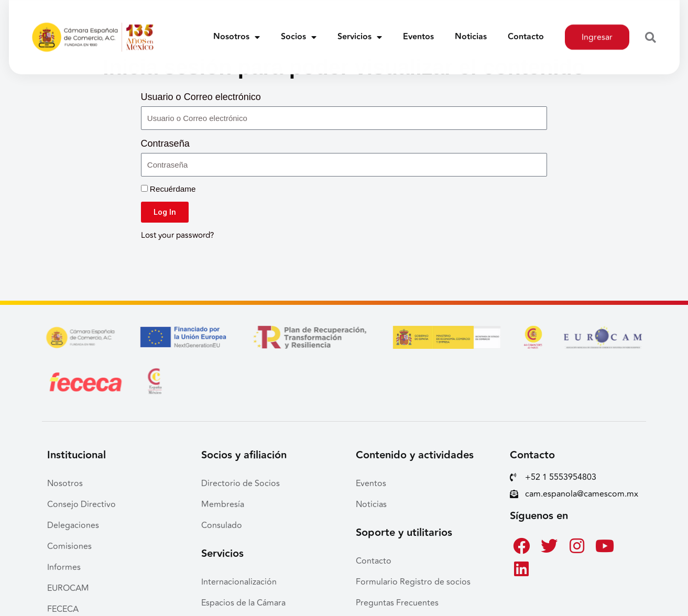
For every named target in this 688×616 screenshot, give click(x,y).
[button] (650, 31)
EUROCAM (68, 588)
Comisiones (69, 546)
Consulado (222, 525)
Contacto (526, 31)
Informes (64, 567)
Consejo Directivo (81, 504)
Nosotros (237, 31)
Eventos (418, 31)
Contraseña (165, 144)
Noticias (471, 31)
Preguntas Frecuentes (397, 603)
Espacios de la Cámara (243, 603)
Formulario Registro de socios (413, 582)
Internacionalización (239, 582)
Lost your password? (177, 235)
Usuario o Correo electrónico (201, 97)
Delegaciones (73, 525)
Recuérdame (168, 189)
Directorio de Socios (241, 483)
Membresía (223, 504)
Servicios (360, 31)
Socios (299, 31)
